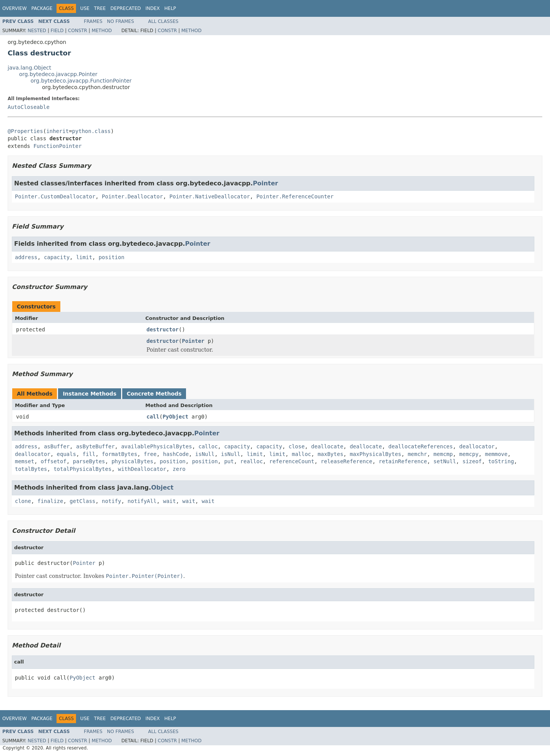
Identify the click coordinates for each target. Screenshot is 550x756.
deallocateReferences (421, 446)
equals (67, 454)
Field (57, 31)
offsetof (53, 461)
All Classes (163, 21)
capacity (57, 257)
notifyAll (142, 501)
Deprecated (126, 8)
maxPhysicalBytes (376, 454)
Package (42, 8)
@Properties (25, 131)
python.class (91, 131)
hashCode (176, 454)
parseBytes (89, 461)
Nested (37, 31)
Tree (100, 8)
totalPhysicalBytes (82, 469)
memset (25, 461)
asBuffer (57, 446)
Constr (78, 31)
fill (89, 454)
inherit (57, 131)
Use (85, 8)
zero (179, 469)
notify (112, 501)
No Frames (121, 21)
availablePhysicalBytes (156, 446)
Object (163, 488)
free (150, 454)
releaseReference (347, 461)
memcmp (443, 454)
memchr (417, 454)
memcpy (469, 454)
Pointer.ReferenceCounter (295, 196)
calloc (208, 446)
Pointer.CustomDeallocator (55, 196)
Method (102, 31)
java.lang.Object (29, 68)
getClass (82, 501)
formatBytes (120, 454)
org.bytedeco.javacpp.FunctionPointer (81, 81)
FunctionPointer (57, 146)
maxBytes (330, 454)
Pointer (265, 183)
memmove (496, 454)
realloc (252, 461)
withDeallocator (142, 469)
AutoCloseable (29, 107)
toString (501, 461)
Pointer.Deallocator (133, 196)
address (26, 257)
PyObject (176, 417)
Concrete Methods (154, 394)
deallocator (477, 446)
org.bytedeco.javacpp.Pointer (58, 74)
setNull (445, 461)
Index (153, 8)
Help (170, 8)
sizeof (472, 461)
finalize (50, 501)
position (111, 257)
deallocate (327, 446)
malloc (302, 454)
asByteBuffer (95, 446)
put (229, 461)
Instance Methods (89, 394)
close (297, 446)
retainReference (403, 461)
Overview (15, 8)
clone (23, 501)
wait (170, 501)
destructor (163, 329)
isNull (205, 454)
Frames (93, 21)
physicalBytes (133, 461)
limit (84, 257)
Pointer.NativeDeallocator (210, 196)
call (153, 417)
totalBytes (31, 469)
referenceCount (292, 461)
